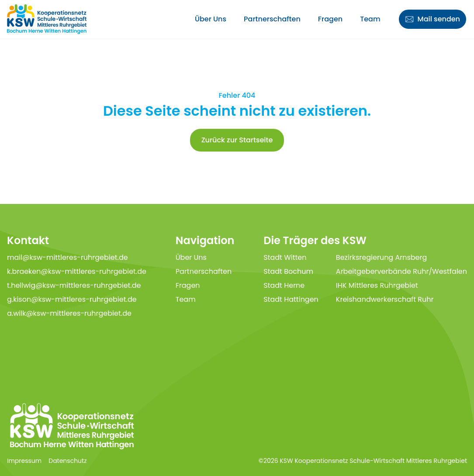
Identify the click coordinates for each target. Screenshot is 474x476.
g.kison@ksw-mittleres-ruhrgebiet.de (72, 299)
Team (370, 19)
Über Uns (211, 19)
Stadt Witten (285, 257)
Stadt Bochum (288, 271)
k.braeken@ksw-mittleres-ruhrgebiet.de (77, 271)
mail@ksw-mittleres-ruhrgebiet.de (67, 257)
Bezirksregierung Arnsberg (381, 257)
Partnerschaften (272, 19)
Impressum (24, 461)
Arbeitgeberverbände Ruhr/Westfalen (401, 271)
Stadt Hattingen (291, 299)
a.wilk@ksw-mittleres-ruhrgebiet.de (69, 313)
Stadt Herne (284, 285)
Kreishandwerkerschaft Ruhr (385, 299)
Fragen (330, 19)
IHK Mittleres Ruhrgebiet (377, 285)
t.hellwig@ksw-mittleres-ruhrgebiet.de (74, 285)
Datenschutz (67, 461)
